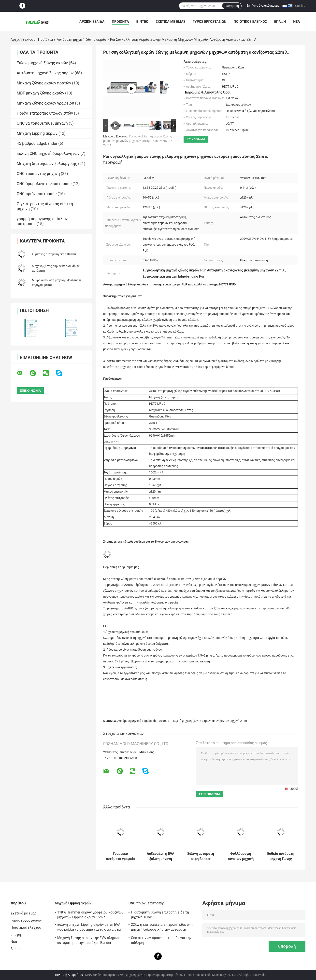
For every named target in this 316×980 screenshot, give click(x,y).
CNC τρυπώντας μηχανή (38, 174)
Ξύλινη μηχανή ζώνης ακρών (42, 63)
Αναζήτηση (232, 6)
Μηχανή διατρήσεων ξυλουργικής (47, 164)
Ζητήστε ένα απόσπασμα (263, 6)
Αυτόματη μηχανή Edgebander (137, 721)
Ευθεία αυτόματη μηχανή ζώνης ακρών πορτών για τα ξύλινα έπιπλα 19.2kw (281, 856)
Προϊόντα (120, 22)
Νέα (296, 22)
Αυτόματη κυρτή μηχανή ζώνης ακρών (185, 721)
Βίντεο (142, 22)
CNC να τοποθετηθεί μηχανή (42, 123)
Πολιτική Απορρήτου (69, 975)
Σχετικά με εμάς (171, 22)
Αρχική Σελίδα (92, 22)
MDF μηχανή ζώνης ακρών (40, 93)
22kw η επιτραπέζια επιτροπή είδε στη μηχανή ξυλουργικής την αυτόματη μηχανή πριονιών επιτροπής (162, 928)
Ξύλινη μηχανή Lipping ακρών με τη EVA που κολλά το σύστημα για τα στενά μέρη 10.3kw (90, 928)
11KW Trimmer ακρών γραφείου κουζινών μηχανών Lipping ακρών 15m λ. (90, 915)
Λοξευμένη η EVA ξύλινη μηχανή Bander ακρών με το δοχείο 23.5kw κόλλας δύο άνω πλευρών (161, 856)
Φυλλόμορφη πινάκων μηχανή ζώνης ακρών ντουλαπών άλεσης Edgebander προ (241, 856)
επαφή (280, 22)
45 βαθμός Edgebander (37, 143)
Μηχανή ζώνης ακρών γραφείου (45, 103)
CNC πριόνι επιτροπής (37, 194)
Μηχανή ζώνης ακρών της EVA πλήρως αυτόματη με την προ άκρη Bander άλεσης (88, 941)
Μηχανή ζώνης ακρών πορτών (44, 83)
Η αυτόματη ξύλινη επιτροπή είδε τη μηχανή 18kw (160, 915)
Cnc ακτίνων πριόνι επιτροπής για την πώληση (161, 940)
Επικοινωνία (196, 139)
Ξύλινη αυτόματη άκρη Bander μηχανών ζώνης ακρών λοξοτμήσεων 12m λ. (201, 856)
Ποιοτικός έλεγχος (250, 22)
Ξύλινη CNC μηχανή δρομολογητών (48, 154)
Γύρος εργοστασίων (209, 22)
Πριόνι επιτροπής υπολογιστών (45, 113)
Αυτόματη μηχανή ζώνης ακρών (82, 40)
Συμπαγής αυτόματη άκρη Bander (54, 254)
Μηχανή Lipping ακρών (37, 133)
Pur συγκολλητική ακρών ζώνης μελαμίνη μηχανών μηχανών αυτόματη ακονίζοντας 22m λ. (138, 141)
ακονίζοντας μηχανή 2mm (230, 721)
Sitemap (17, 949)
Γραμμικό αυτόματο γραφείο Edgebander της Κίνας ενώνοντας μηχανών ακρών (121, 856)
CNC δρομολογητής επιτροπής (44, 184)
